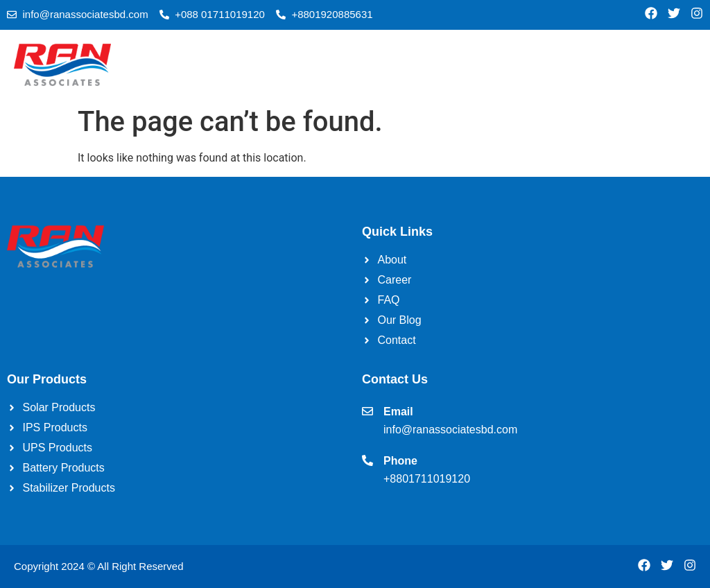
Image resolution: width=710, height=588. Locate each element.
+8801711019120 (427, 479)
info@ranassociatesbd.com (450, 430)
